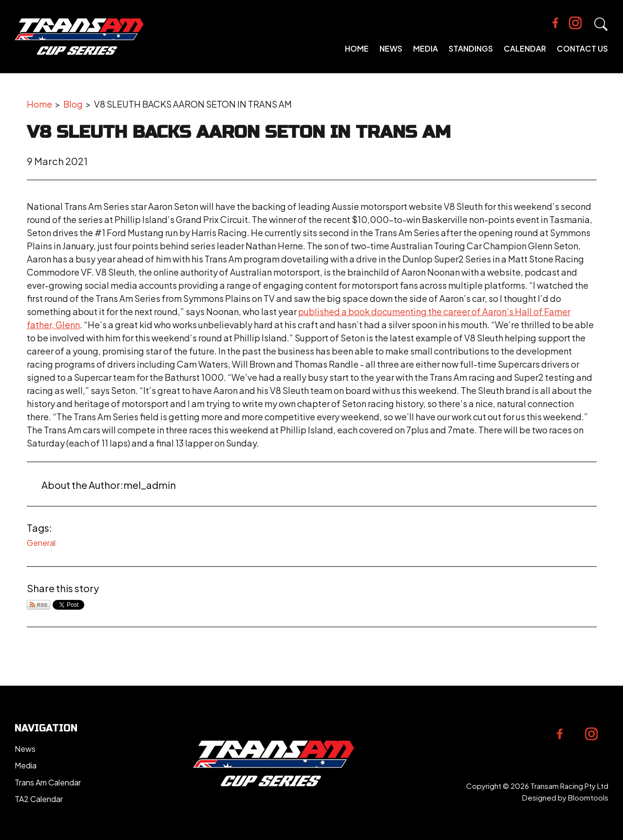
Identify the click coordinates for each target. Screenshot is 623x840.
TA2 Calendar (39, 799)
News (391, 48)
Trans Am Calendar (48, 782)
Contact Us (582, 48)
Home (357, 48)
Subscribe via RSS (38, 605)
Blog (73, 104)
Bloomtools (588, 797)
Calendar (525, 48)
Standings (471, 48)
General (41, 543)
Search (601, 24)
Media (425, 48)
